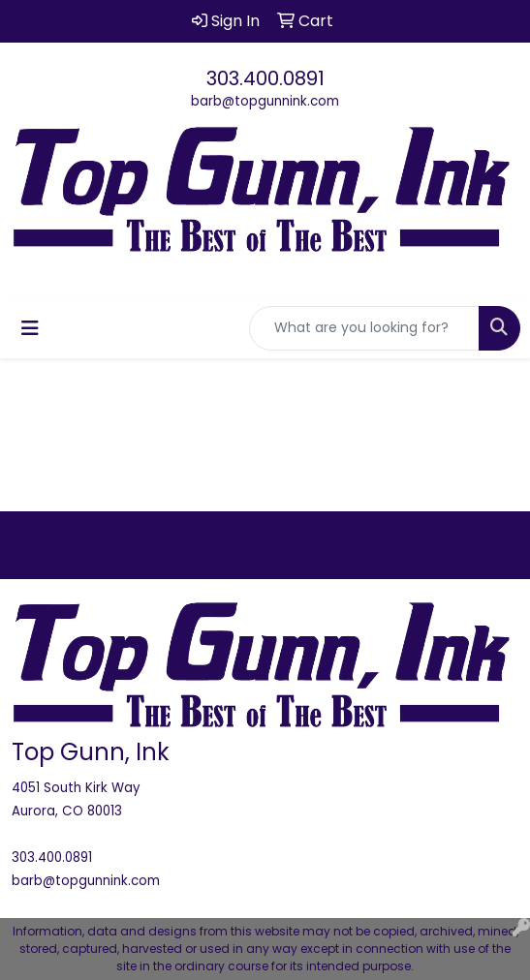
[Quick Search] (364, 328)
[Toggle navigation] (30, 328)
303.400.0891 (265, 78)
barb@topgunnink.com (265, 101)
